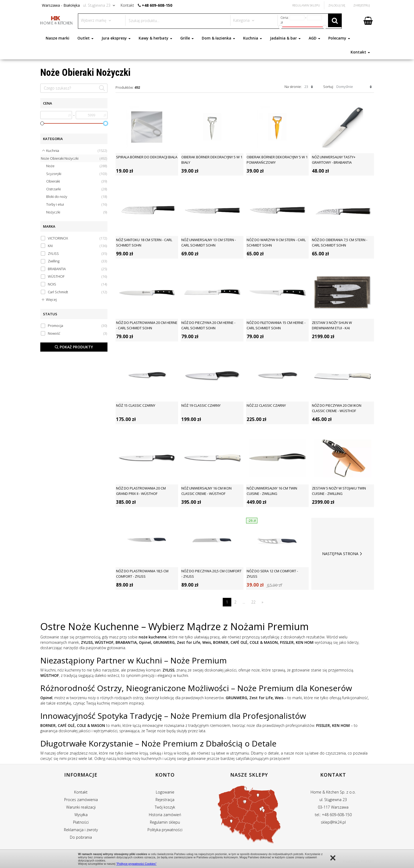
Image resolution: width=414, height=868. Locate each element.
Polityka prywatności (165, 830)
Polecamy (339, 38)
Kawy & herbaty (155, 38)
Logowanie (165, 792)
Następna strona (343, 554)
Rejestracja (165, 800)
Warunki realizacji (81, 807)
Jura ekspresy (116, 38)
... (244, 602)
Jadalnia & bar (285, 38)
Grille (187, 38)
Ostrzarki (77, 189)
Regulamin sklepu (165, 822)
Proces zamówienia (81, 800)
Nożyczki (77, 212)
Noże (77, 166)
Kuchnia (253, 38)
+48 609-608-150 (157, 5)
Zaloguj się (337, 5)
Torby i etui (77, 204)
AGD (314, 38)
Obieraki (77, 181)
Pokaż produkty (74, 347)
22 (253, 602)
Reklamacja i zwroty (81, 830)
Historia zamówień (165, 815)
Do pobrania (81, 837)
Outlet (85, 38)
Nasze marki (57, 38)
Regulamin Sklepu (306, 5)
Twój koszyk (165, 807)
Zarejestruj (362, 5)
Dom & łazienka (218, 38)
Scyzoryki (77, 174)
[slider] (42, 123)
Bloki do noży (77, 197)
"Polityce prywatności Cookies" (136, 864)
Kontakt (360, 52)
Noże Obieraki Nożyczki (74, 158)
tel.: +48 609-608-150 (333, 815)
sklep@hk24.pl (333, 822)
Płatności (81, 822)
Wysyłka (81, 815)
